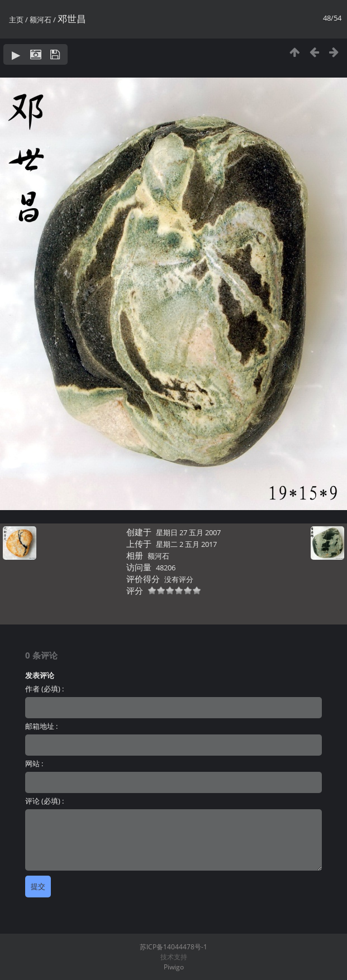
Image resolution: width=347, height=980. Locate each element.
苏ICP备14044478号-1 (173, 947)
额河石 (41, 20)
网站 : (34, 763)
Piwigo (174, 967)
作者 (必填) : (44, 689)
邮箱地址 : (41, 726)
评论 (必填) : (44, 801)
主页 (16, 20)
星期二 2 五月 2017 (186, 544)
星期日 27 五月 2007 (188, 532)
